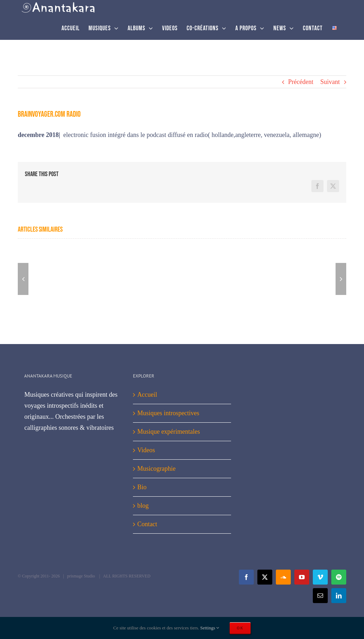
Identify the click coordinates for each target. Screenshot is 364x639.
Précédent (301, 82)
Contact (147, 524)
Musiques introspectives (168, 413)
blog (143, 506)
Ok (240, 628)
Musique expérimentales (168, 432)
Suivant (330, 82)
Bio (142, 487)
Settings (210, 628)
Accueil (147, 395)
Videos (146, 450)
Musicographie (156, 469)
